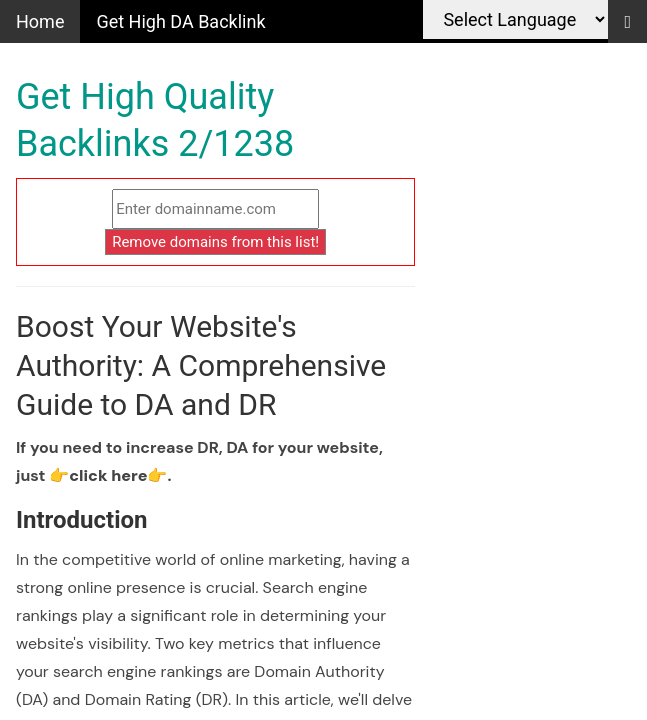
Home (40, 21)
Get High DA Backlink (180, 21)
